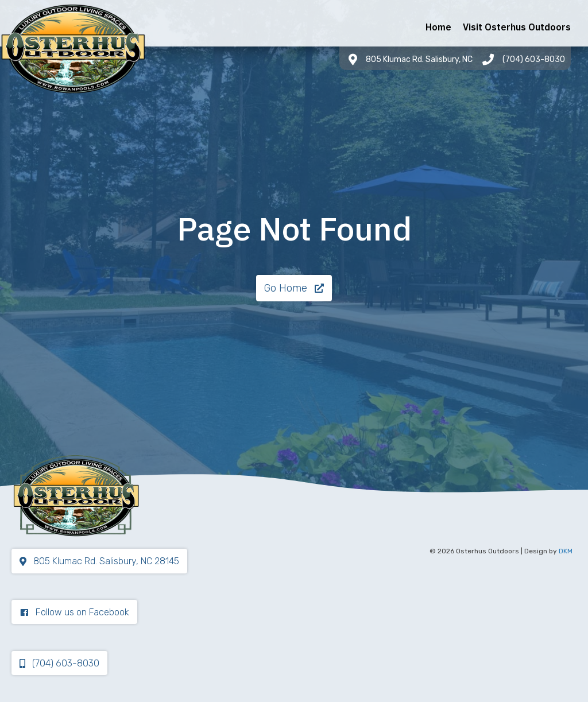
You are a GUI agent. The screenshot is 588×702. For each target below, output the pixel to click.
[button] (294, 288)
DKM (566, 551)
